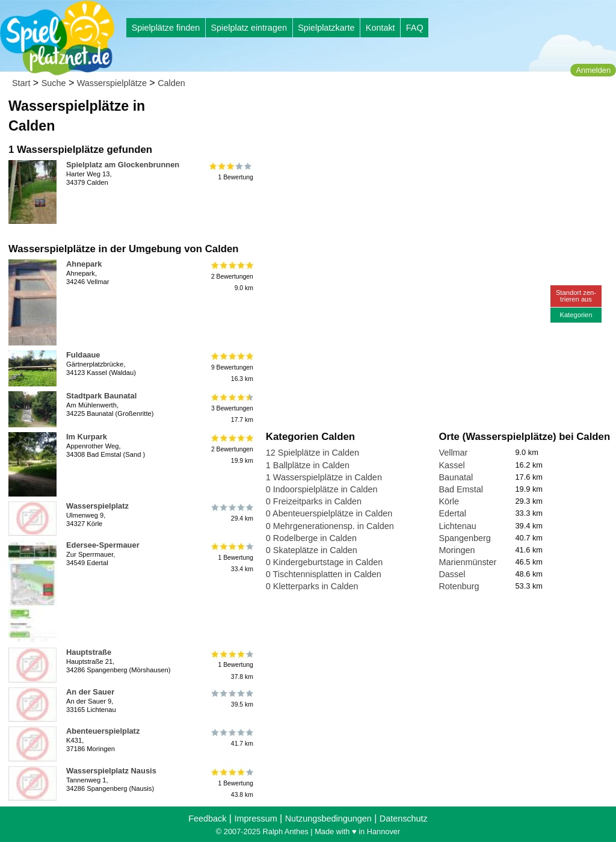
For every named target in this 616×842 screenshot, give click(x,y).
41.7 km (231, 738)
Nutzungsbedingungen (328, 819)
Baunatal (456, 477)
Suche (54, 83)
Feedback (207, 819)
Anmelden (593, 70)
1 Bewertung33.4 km (231, 558)
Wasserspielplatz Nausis (111, 771)
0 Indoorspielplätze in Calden (322, 489)
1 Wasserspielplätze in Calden (324, 477)
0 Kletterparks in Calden (312, 586)
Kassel (451, 465)
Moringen (457, 550)
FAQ (415, 28)
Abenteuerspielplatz (103, 731)
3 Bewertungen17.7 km (231, 408)
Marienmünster (467, 562)
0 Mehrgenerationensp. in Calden (330, 526)
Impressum (255, 819)
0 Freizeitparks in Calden (314, 501)
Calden (171, 83)
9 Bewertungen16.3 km (231, 367)
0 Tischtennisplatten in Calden (324, 574)
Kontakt (380, 28)
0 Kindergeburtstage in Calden (324, 562)
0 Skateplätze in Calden (312, 550)
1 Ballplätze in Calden (308, 465)
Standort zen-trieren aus (576, 296)
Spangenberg (464, 538)
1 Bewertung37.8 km (231, 665)
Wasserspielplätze (112, 83)
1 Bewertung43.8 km (231, 783)
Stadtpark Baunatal (101, 396)
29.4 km (231, 513)
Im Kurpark (87, 437)
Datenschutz (404, 819)
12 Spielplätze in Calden (313, 453)
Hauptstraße (89, 652)
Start (21, 83)
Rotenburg (459, 586)
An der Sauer (90, 692)
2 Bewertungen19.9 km (231, 449)
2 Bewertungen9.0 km (231, 277)
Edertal (452, 513)
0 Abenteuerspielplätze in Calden (329, 513)
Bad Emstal (461, 489)
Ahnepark (84, 264)
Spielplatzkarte (326, 28)
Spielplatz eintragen (248, 28)
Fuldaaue (83, 355)
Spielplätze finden (166, 28)
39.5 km (231, 699)
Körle (449, 501)
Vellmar (453, 453)
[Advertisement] (402, 114)
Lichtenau (457, 526)
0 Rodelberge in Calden (311, 538)
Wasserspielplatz (97, 506)
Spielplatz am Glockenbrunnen (123, 165)
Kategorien (576, 315)
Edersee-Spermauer (103, 545)
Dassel (452, 574)
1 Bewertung (231, 172)
